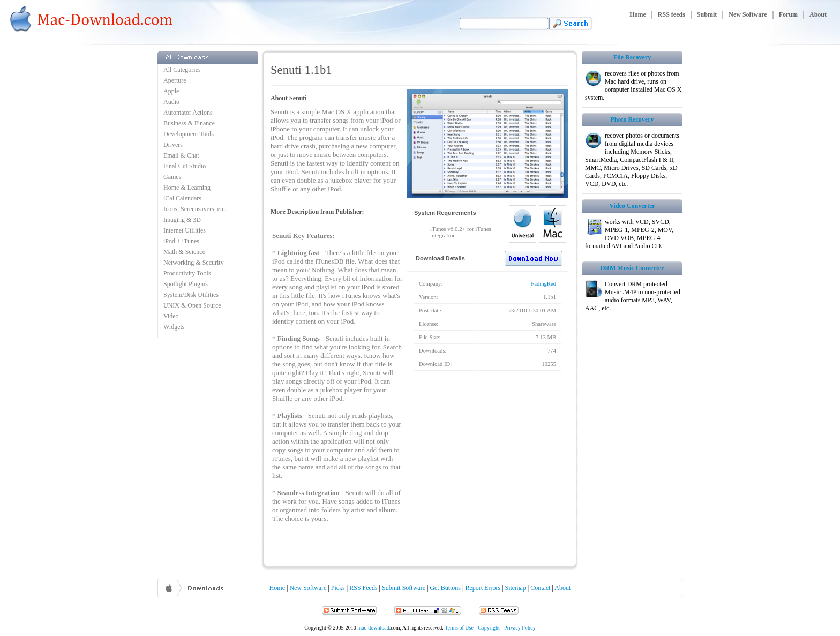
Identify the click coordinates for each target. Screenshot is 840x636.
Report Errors (483, 588)
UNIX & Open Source (192, 305)
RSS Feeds (363, 588)
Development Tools (189, 134)
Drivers (173, 145)
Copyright (489, 628)
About (818, 14)
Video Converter (632, 206)
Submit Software (404, 588)
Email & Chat (181, 155)
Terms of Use (459, 628)
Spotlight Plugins (186, 284)
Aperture (175, 80)
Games (172, 177)
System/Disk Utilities (191, 295)
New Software (748, 14)
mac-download (373, 628)
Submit (707, 14)
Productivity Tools (187, 273)
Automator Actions (188, 113)
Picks (338, 588)
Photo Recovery (632, 119)
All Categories (182, 70)
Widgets (174, 327)
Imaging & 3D (182, 220)
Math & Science (184, 252)
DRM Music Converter (632, 268)
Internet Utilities (185, 230)
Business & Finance (189, 123)
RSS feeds (672, 14)
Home (638, 14)
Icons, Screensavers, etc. (195, 209)
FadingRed (543, 284)
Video (171, 316)
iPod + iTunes (181, 241)
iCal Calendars (182, 198)
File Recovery (632, 57)
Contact (540, 588)
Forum (788, 14)
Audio (171, 102)
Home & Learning (187, 188)
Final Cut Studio (185, 166)
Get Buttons (445, 588)
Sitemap (516, 588)
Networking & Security (194, 263)
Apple (171, 91)
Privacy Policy (520, 628)
